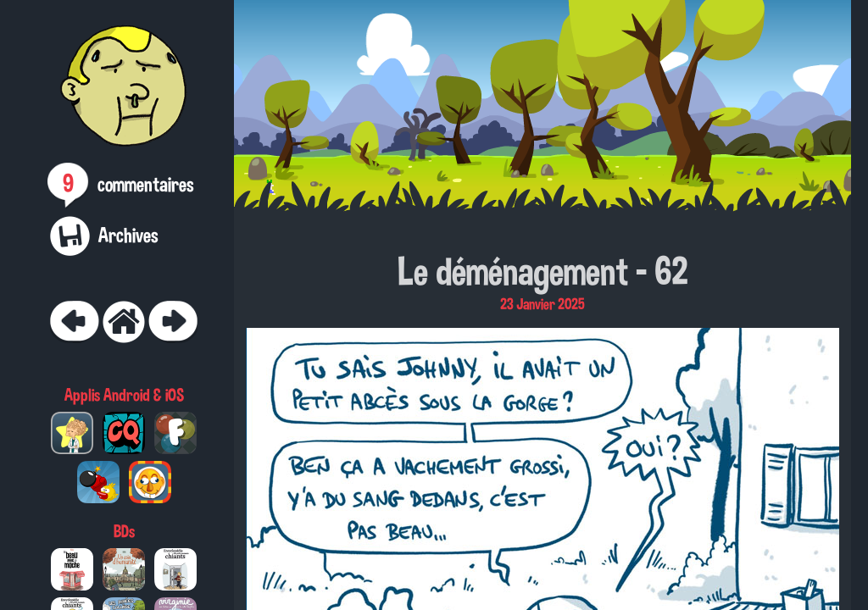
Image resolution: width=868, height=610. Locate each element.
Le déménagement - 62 (543, 271)
